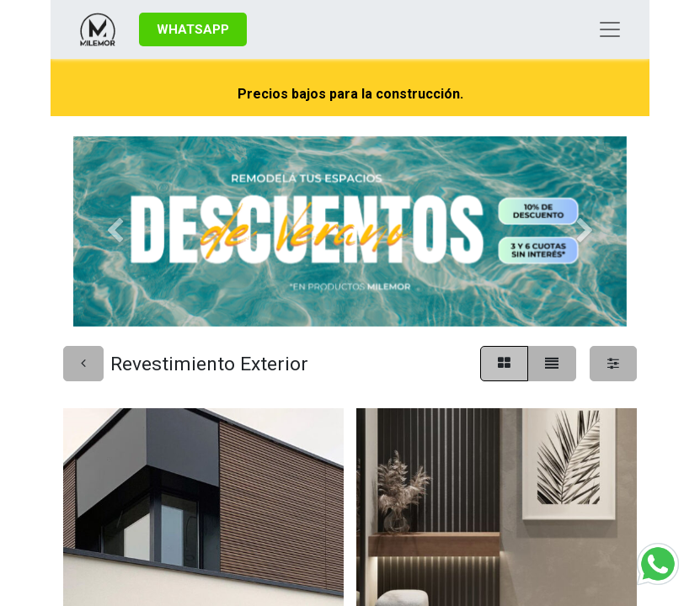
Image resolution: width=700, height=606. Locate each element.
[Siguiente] (585, 231)
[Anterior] (115, 231)
